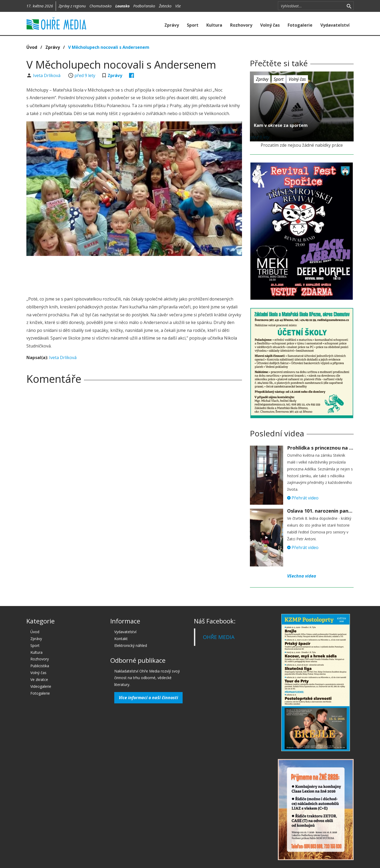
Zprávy (172, 25)
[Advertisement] (134, 274)
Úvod (32, 47)
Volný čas (270, 25)
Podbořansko (144, 6)
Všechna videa (302, 576)
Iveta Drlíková (47, 75)
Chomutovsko (101, 6)
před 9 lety (85, 75)
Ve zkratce (39, 679)
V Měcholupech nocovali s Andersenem (109, 47)
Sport (193, 25)
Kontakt (121, 639)
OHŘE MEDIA (219, 637)
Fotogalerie (300, 25)
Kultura (214, 25)
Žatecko (165, 6)
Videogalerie (41, 686)
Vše (178, 6)
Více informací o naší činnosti (148, 698)
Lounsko (122, 6)
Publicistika (40, 666)
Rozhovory (241, 25)
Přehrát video (303, 498)
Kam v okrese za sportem (281, 125)
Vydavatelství (335, 25)
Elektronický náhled (131, 645)
